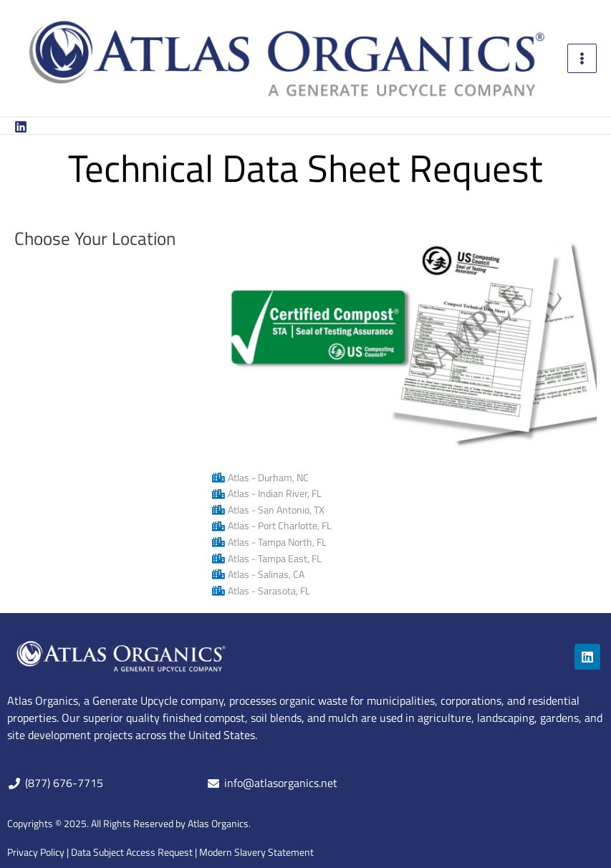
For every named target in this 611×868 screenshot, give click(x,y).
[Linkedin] (21, 127)
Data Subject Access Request (132, 852)
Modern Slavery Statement (256, 852)
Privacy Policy (36, 852)
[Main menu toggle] (582, 59)
